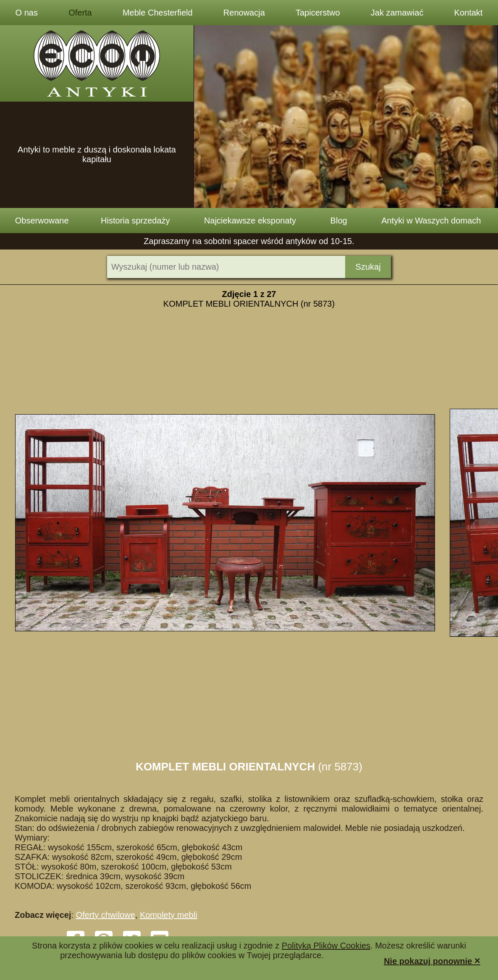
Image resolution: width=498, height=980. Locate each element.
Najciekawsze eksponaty (250, 221)
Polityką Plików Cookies (326, 946)
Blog (339, 221)
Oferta (80, 13)
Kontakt (469, 13)
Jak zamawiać (397, 13)
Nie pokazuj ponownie (432, 960)
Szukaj (368, 267)
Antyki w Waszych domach (431, 221)
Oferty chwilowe (106, 915)
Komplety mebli (169, 915)
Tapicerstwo (318, 13)
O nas (27, 13)
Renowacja (244, 13)
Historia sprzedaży (135, 221)
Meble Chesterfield (158, 13)
